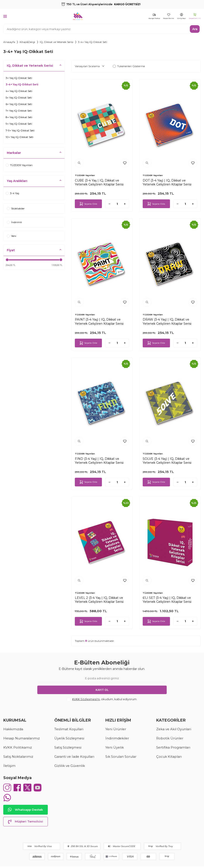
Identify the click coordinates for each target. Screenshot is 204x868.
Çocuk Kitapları (169, 757)
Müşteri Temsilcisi (26, 823)
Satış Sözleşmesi (68, 747)
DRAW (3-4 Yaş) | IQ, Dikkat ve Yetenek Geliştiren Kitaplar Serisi (167, 321)
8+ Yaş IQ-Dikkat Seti (19, 117)
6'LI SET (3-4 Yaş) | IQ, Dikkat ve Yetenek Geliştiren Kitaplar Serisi (167, 600)
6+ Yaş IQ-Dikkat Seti (19, 104)
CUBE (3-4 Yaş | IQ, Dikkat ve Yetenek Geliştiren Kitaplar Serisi (99, 182)
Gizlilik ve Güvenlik (70, 766)
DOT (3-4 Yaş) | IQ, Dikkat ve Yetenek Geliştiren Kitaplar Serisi (167, 182)
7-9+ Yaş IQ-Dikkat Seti (20, 130)
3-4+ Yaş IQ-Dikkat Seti (22, 84)
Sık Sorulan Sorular (121, 757)
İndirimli (14, 222)
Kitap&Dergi (27, 42)
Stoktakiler (16, 208)
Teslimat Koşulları (69, 729)
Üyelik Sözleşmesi (69, 738)
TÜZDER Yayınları (19, 165)
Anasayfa (9, 42)
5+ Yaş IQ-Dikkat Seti (19, 98)
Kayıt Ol (102, 690)
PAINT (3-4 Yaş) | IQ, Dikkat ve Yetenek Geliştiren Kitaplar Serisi (99, 321)
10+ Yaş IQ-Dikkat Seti (20, 137)
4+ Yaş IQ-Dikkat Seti (19, 91)
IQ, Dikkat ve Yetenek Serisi (57, 42)
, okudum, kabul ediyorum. (102, 699)
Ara (195, 29)
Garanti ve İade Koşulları (74, 757)
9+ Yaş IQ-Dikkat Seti (19, 124)
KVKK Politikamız (18, 747)
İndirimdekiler (117, 738)
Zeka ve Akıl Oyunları (174, 729)
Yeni (11, 236)
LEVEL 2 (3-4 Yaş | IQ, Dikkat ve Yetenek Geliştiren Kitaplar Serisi (99, 600)
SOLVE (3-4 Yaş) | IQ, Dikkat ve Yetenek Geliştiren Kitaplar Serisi (167, 461)
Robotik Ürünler (170, 738)
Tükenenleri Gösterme (129, 66)
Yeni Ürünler (116, 729)
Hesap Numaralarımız (21, 738)
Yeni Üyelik (115, 747)
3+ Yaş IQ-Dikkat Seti (19, 78)
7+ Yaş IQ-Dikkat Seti (19, 111)
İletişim (9, 766)
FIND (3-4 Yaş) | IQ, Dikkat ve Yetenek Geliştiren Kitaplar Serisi (99, 461)
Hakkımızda (13, 729)
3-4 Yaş (12, 193)
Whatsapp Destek (26, 811)
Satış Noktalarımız (18, 757)
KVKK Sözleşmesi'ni (86, 699)
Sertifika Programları (173, 747)
